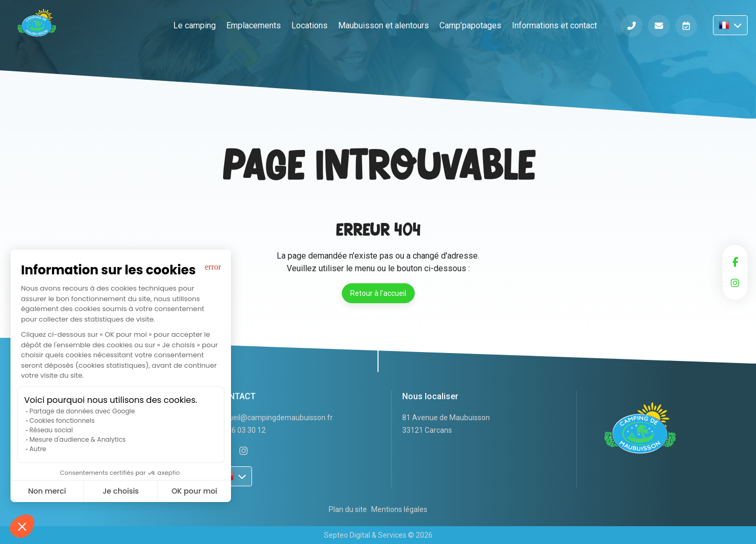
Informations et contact (554, 25)
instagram (735, 283)
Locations (309, 25)
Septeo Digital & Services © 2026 (378, 535)
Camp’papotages (470, 25)
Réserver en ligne (686, 26)
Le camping (195, 25)
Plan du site (348, 509)
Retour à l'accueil (378, 293)
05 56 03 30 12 (241, 430)
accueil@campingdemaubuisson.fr (275, 418)
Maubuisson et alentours (384, 25)
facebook (735, 262)
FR (730, 25)
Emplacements (254, 25)
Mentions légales (399, 509)
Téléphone (632, 26)
